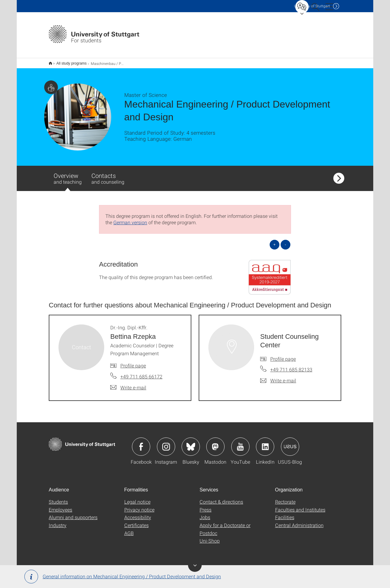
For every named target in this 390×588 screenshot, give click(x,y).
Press (206, 506)
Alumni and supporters (73, 513)
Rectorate (285, 498)
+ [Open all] (275, 241)
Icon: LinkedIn (265, 443)
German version (130, 218)
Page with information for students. (51, 83)
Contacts (108, 174)
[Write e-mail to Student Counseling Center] (278, 377)
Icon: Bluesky (191, 443)
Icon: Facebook (141, 443)
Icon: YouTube (240, 443)
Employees (60, 506)
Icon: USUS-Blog (290, 443)
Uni (312, 6)
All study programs (68, 61)
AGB (129, 529)
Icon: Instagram (166, 443)
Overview (68, 177)
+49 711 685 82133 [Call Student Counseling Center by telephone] (291, 365)
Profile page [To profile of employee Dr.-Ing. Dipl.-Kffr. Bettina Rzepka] (133, 361)
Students (58, 498)
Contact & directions (221, 498)
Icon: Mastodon (215, 443)
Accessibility (138, 513)
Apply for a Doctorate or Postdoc (225, 525)
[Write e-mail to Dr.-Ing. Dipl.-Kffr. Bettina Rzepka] (128, 384)
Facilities (285, 513)
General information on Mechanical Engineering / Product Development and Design (123, 577)
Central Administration (299, 521)
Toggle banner (195, 565)
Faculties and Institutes (300, 506)
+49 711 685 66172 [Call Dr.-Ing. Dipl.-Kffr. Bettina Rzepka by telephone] (141, 372)
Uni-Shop (210, 537)
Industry (58, 521)
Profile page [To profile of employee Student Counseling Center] (283, 355)
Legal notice (137, 498)
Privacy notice (139, 506)
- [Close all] (285, 241)
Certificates (136, 521)
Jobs (205, 513)
